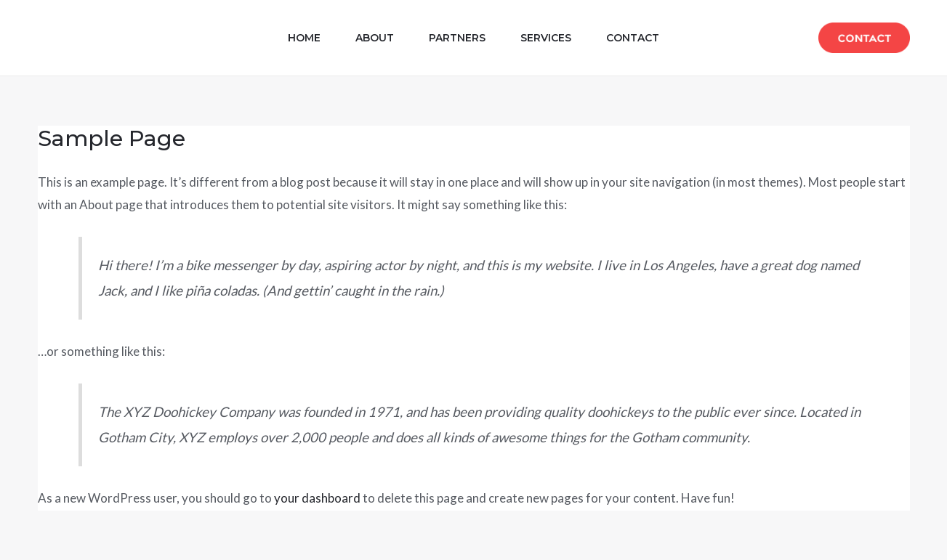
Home (304, 38)
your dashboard (317, 498)
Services (546, 38)
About (375, 38)
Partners (457, 38)
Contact (633, 38)
